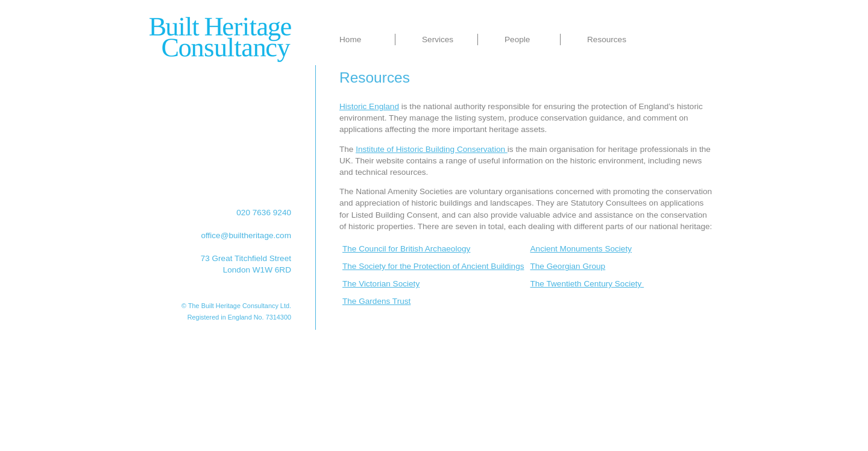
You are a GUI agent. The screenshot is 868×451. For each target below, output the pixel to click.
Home (350, 39)
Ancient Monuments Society (581, 249)
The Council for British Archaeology (406, 249)
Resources (607, 39)
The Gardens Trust (376, 301)
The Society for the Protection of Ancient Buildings (433, 266)
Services (438, 39)
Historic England (369, 106)
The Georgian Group (568, 266)
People (517, 39)
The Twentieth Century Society (587, 284)
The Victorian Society (381, 284)
